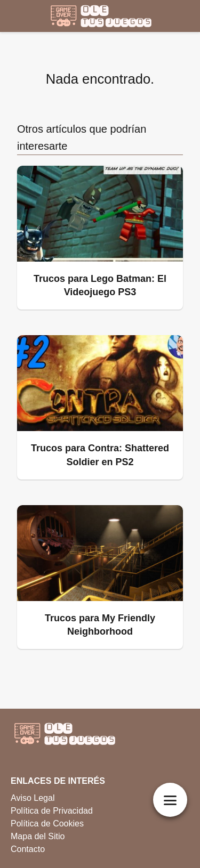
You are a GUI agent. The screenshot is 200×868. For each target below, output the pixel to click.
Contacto (28, 849)
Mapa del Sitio (38, 836)
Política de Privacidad (52, 811)
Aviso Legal (33, 798)
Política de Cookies (47, 824)
